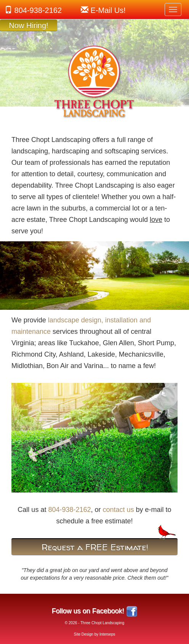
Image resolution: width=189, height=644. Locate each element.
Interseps (107, 634)
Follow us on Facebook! (88, 611)
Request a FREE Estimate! (95, 547)
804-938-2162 (38, 10)
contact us (119, 510)
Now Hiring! (28, 26)
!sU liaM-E (108, 10)
